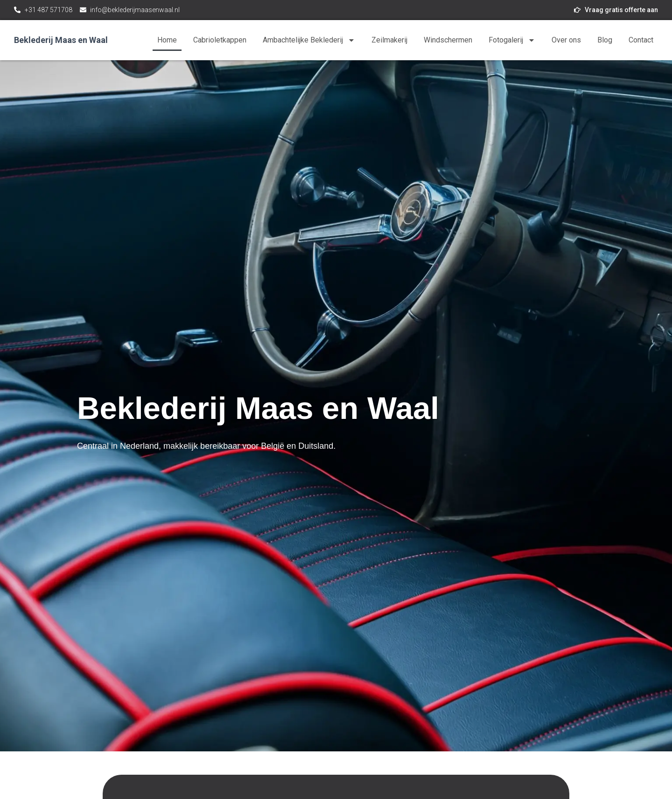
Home (167, 40)
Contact (641, 40)
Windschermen (448, 40)
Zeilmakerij (389, 40)
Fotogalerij (512, 40)
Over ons (566, 40)
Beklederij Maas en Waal (61, 40)
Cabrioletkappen (220, 40)
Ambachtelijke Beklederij (309, 40)
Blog (605, 40)
